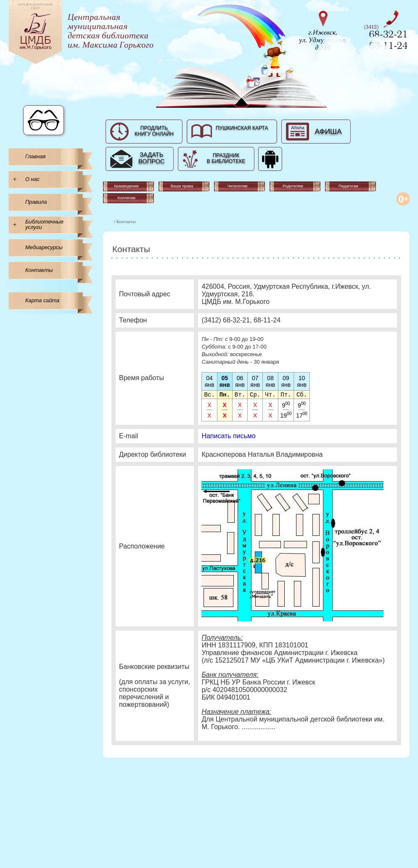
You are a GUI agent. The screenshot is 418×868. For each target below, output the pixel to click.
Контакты (39, 270)
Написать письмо (229, 437)
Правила (36, 202)
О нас (32, 179)
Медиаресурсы (44, 247)
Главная (35, 156)
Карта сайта (42, 300)
